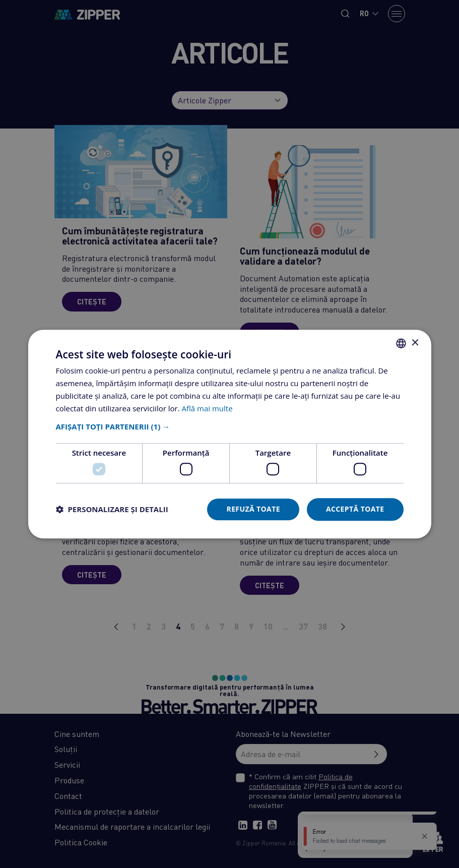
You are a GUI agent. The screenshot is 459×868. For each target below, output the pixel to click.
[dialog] (229, 434)
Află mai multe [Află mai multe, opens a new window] (207, 408)
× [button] (415, 343)
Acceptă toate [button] (355, 509)
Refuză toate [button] (253, 509)
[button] (230, 427)
